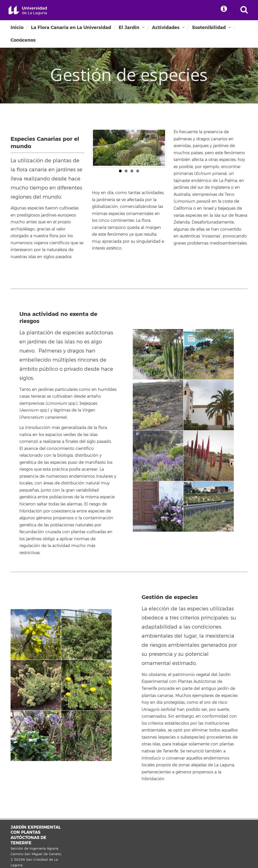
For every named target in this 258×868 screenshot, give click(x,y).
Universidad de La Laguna (28, 10)
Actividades (166, 28)
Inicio (17, 28)
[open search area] (244, 10)
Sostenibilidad (209, 28)
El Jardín (129, 28)
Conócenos (23, 40)
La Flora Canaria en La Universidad (71, 28)
